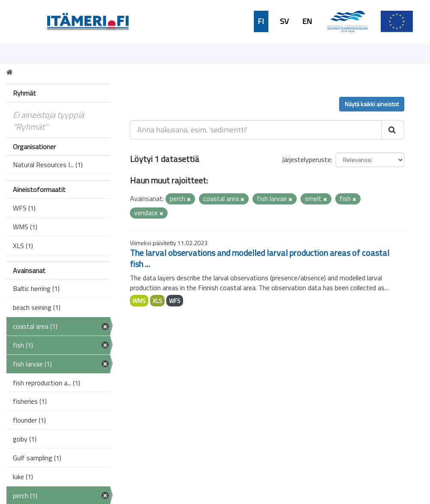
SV (284, 21)
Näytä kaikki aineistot (372, 104)
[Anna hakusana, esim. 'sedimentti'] (256, 130)
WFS (175, 301)
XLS (157, 301)
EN (307, 21)
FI (261, 21)
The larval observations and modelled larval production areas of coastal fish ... (260, 258)
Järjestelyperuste (306, 159)
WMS (139, 301)
